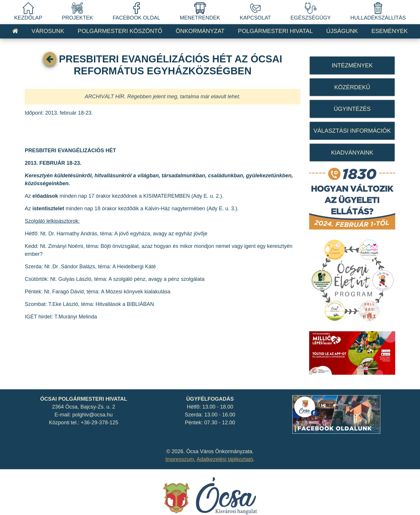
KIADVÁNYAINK (352, 153)
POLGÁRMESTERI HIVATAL (275, 31)
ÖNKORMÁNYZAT (200, 31)
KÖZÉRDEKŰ (352, 87)
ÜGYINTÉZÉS (352, 109)
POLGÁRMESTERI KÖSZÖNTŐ (120, 31)
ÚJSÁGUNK (342, 31)
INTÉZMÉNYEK (352, 65)
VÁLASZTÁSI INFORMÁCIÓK (352, 131)
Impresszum (180, 459)
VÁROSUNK (48, 31)
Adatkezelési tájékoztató (225, 459)
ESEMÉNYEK (389, 31)
